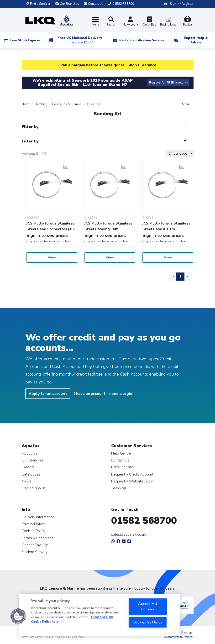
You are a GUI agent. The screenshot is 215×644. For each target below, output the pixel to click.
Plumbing (41, 104)
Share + (187, 104)
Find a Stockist (38, 4)
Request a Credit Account (132, 474)
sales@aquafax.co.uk (128, 534)
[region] (100, 615)
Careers (28, 467)
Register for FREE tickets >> (168, 83)
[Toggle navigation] (95, 22)
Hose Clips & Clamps (67, 104)
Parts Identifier (123, 467)
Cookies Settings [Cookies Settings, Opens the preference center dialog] (148, 622)
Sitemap (186, 633)
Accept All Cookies (148, 606)
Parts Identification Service (142, 40)
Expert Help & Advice (196, 40)
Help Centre (121, 453)
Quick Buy (149, 22)
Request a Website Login (132, 481)
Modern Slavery (35, 552)
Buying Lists (168, 22)
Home (26, 104)
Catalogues (31, 474)
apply (33, 241)
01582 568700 (144, 521)
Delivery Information (38, 517)
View (52, 257)
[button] (18, 616)
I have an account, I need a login (103, 394)
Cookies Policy (33, 531)
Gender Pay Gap (35, 545)
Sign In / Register (182, 4)
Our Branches (67, 4)
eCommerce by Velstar (179, 637)
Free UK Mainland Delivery (80, 40)
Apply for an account (48, 394)
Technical (119, 488)
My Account (130, 22)
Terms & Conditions (38, 538)
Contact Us (120, 460)
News (27, 481)
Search (111, 21)
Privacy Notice (33, 524)
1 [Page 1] (180, 276)
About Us (30, 453)
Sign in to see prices (47, 236)
